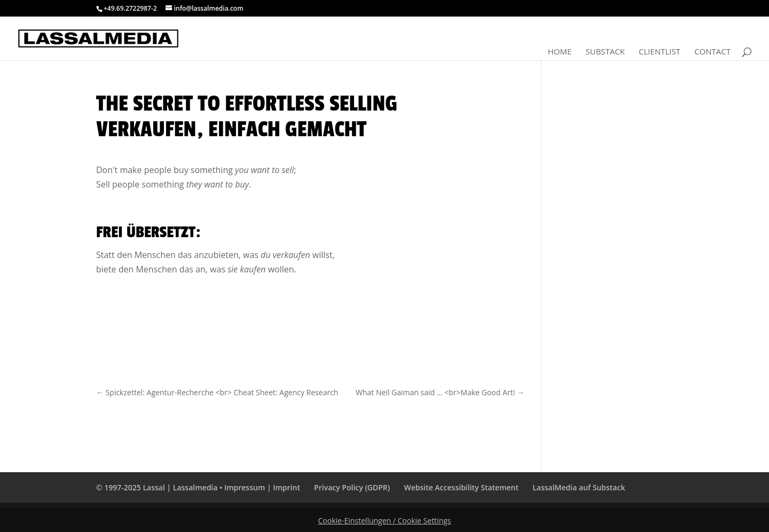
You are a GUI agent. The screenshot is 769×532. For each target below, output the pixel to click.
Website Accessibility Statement (461, 487)
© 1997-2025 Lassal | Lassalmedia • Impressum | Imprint (198, 487)
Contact (712, 52)
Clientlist (660, 52)
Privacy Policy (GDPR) (352, 487)
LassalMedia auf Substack (579, 487)
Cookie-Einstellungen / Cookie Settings (385, 521)
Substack (605, 52)
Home (560, 52)
